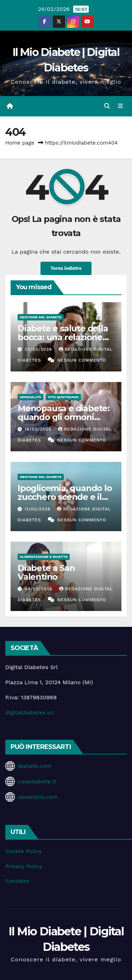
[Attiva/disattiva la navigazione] (121, 106)
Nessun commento (82, 360)
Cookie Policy (23, 851)
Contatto (17, 881)
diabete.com (34, 766)
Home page (20, 143)
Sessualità (30, 397)
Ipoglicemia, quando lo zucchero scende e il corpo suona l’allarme (65, 497)
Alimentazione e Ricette (44, 557)
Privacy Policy (24, 866)
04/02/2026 (39, 589)
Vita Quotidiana (63, 397)
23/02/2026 (39, 349)
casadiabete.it (37, 781)
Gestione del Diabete (41, 317)
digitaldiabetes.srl (30, 712)
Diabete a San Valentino (46, 572)
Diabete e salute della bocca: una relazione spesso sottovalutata (63, 337)
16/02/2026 (39, 429)
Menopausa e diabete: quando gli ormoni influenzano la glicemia (65, 417)
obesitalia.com (37, 797)
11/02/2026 (39, 509)
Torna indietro (66, 268)
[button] (107, 106)
